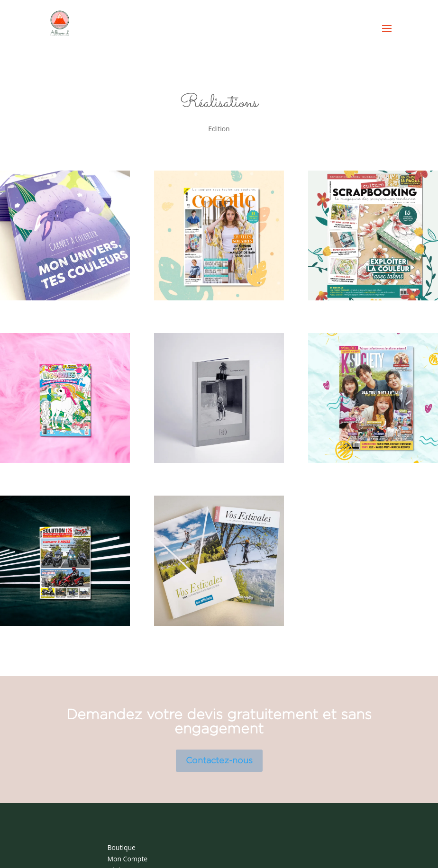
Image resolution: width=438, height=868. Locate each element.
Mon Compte (127, 859)
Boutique (121, 847)
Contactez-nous (219, 760)
